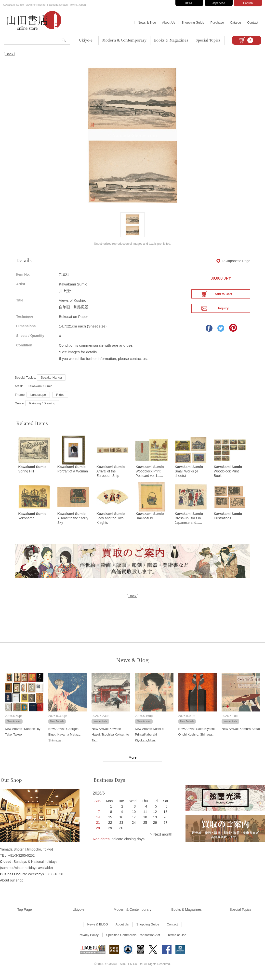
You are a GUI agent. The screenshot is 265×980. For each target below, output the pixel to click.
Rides (60, 398)
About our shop (12, 885)
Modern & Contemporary (124, 40)
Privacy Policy (89, 939)
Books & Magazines (171, 40)
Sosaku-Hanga (51, 381)
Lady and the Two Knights (111, 523)
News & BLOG (98, 929)
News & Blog (147, 22)
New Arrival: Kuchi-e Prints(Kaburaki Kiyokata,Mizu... (149, 739)
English (248, 3)
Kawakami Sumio (40, 390)
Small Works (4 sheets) (189, 475)
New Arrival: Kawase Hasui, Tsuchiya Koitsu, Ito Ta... (110, 739)
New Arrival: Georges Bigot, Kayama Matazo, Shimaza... (65, 739)
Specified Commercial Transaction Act (133, 939)
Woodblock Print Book (228, 475)
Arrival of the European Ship (111, 475)
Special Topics (208, 40)
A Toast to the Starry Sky (73, 523)
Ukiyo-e (86, 40)
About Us (169, 22)
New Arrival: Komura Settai (241, 733)
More (132, 762)
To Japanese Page (233, 265)
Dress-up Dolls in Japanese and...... (189, 523)
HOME (189, 3)
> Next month (161, 839)
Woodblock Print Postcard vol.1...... (150, 475)
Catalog (235, 22)
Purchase (217, 22)
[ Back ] (9, 54)
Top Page (24, 914)
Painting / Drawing (42, 407)
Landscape (38, 398)
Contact (253, 22)
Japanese (219, 3)
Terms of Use (177, 939)
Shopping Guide (193, 22)
